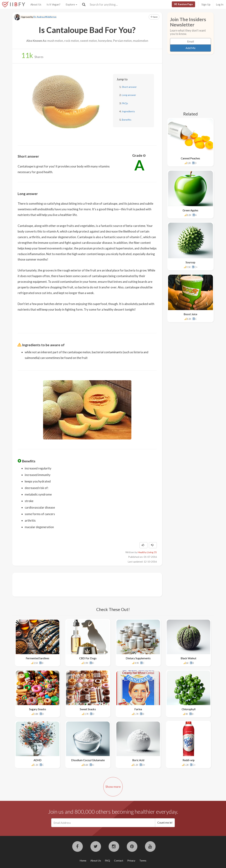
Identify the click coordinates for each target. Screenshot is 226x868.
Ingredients (128, 111)
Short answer (129, 87)
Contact (119, 861)
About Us (36, 4)
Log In (220, 4)
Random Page (183, 4)
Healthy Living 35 (147, 552)
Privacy (131, 861)
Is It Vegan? (53, 4)
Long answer (129, 95)
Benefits (127, 120)
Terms (143, 861)
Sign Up (206, 4)
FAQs (125, 103)
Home (83, 861)
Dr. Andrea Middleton (45, 17)
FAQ (108, 861)
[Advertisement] (82, 584)
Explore (71, 4)
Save (154, 17)
